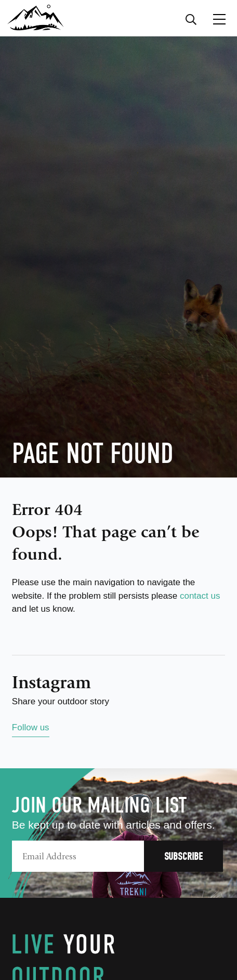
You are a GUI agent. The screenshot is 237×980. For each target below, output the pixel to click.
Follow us (31, 727)
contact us (200, 596)
